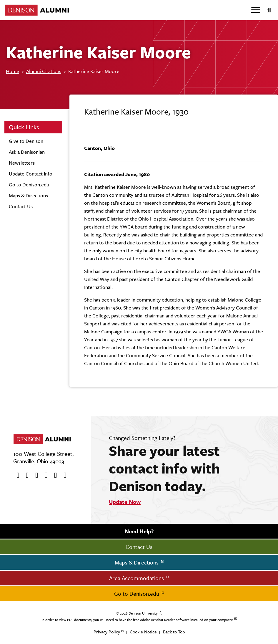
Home (13, 71)
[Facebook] (16, 475)
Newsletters (22, 163)
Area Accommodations (137, 578)
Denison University (143, 613)
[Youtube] (35, 475)
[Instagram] (44, 475)
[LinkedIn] (63, 475)
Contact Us (21, 206)
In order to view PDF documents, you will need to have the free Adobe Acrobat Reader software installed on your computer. (137, 620)
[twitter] (25, 475)
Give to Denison (26, 141)
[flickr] (54, 475)
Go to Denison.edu (29, 185)
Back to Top (174, 632)
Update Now (125, 502)
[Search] (267, 10)
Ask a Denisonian (27, 152)
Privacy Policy (107, 632)
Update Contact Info (31, 174)
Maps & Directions (28, 196)
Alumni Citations (44, 71)
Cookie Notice (143, 632)
